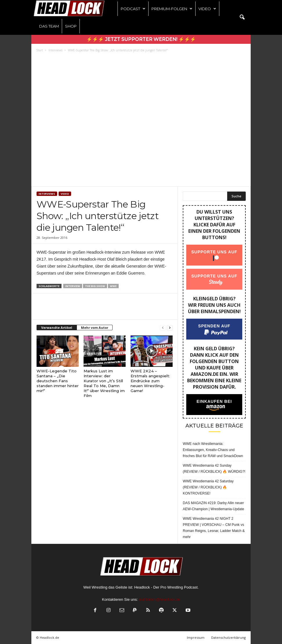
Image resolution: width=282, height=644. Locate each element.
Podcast (133, 9)
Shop (71, 26)
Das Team (49, 26)
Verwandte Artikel (57, 328)
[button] (242, 17)
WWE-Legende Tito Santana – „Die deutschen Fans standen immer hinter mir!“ (58, 381)
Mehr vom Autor (95, 328)
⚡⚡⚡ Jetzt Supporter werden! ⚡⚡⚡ (141, 39)
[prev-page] (163, 328)
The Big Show (95, 286)
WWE (113, 286)
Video (207, 9)
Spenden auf (214, 326)
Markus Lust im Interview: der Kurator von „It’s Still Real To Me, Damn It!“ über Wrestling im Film (104, 383)
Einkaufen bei (214, 401)
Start (40, 50)
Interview (73, 286)
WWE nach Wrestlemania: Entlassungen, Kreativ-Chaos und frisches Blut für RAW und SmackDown (213, 450)
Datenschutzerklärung (228, 637)
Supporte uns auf (214, 252)
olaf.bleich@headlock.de (160, 599)
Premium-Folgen (172, 9)
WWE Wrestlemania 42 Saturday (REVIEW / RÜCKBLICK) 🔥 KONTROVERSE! (208, 487)
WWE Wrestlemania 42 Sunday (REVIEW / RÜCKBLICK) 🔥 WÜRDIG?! (214, 469)
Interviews (55, 50)
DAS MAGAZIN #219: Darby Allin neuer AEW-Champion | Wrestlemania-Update (213, 506)
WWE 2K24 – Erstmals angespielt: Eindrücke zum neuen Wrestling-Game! (150, 381)
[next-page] (170, 328)
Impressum (196, 637)
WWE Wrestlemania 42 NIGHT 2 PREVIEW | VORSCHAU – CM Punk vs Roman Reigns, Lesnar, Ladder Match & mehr (214, 528)
